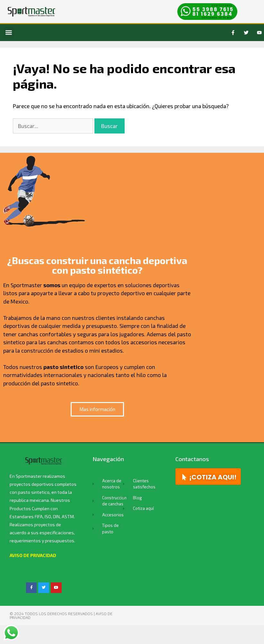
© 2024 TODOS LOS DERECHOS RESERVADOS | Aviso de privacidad (61, 615)
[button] (9, 33)
